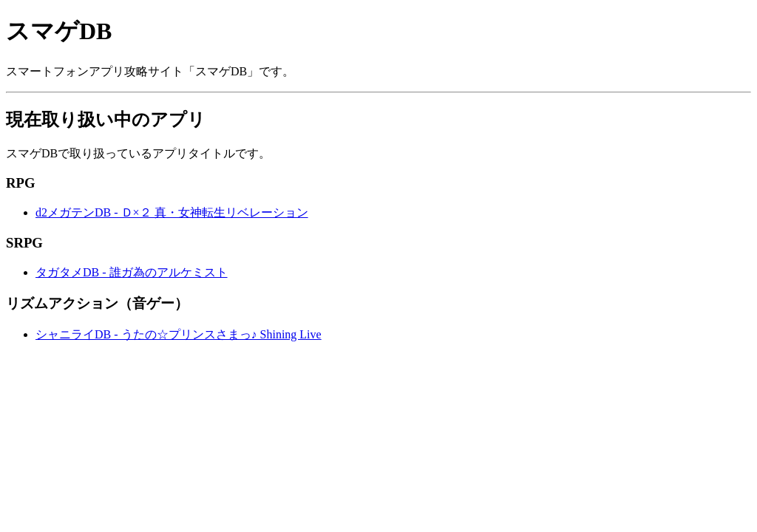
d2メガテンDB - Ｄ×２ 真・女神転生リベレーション (172, 212)
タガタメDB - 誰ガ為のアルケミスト (132, 272)
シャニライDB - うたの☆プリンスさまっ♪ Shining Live (179, 334)
